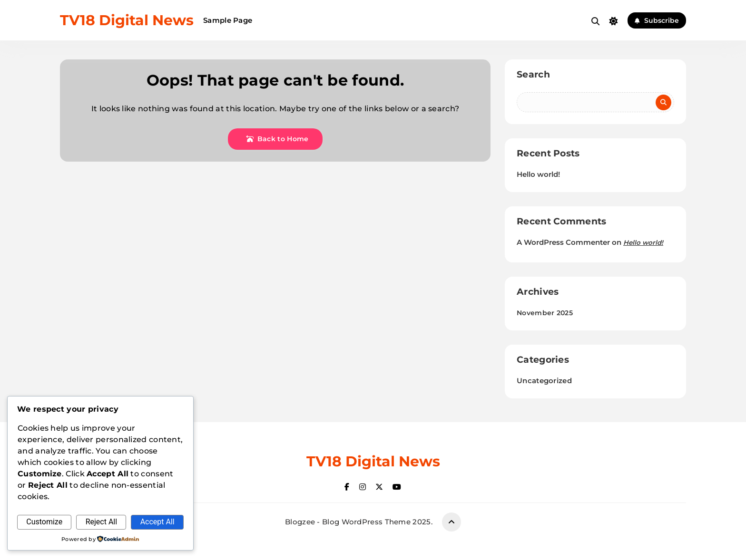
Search (533, 74)
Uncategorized (544, 381)
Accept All (157, 522)
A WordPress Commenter (563, 242)
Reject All (101, 522)
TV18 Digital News (127, 20)
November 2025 (545, 313)
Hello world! (538, 174)
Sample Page (228, 20)
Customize (44, 522)
